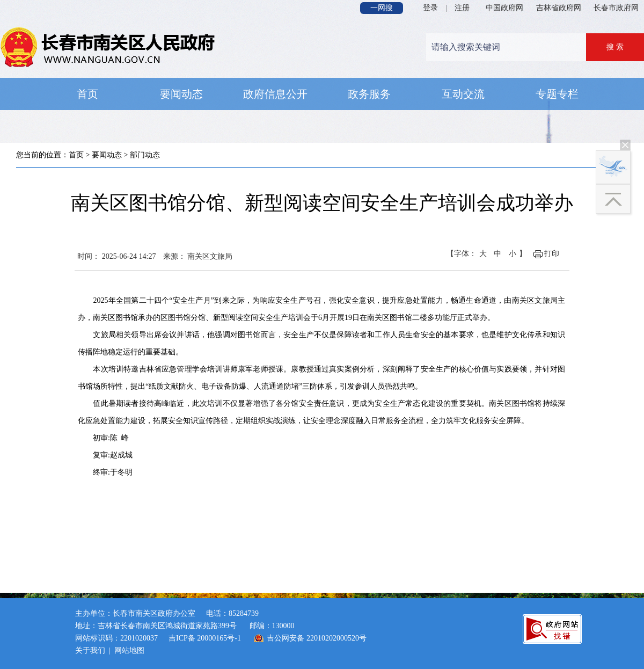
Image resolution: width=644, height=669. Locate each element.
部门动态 (145, 155)
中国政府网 (504, 8)
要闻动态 (107, 155)
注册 (462, 8)
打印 (552, 254)
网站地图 (129, 650)
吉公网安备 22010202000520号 (317, 638)
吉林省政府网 (559, 8)
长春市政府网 (616, 8)
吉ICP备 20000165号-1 (205, 638)
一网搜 (382, 8)
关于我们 (90, 650)
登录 (430, 8)
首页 (76, 155)
